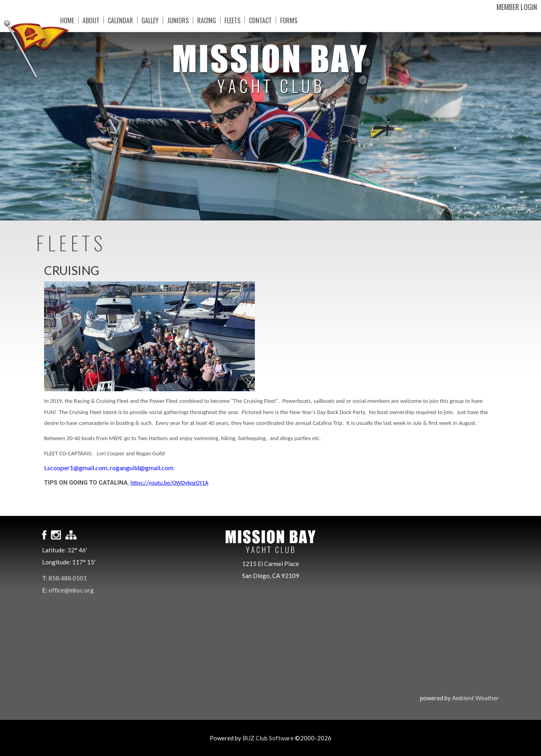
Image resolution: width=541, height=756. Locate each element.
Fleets (232, 20)
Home (67, 20)
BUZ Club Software (268, 738)
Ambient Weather (475, 698)
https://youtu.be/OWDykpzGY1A (169, 483)
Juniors (178, 20)
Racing (207, 20)
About (91, 20)
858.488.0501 (68, 578)
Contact (260, 20)
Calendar (120, 20)
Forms (289, 20)
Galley (150, 20)
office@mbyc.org (71, 590)
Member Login (517, 7)
